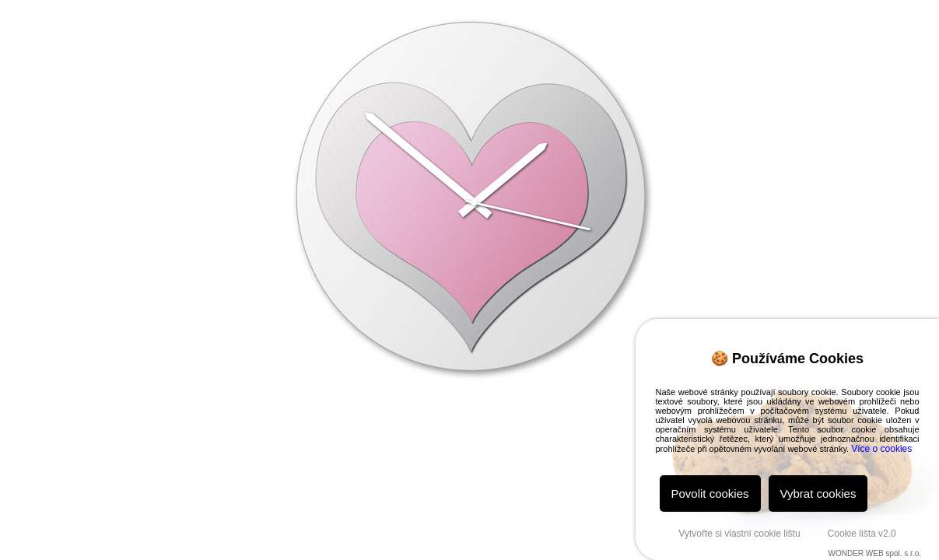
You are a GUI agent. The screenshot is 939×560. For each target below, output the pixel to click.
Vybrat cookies (818, 493)
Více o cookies (881, 449)
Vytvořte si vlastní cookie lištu (739, 534)
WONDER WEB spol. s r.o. (875, 553)
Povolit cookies (710, 493)
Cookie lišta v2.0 (862, 534)
